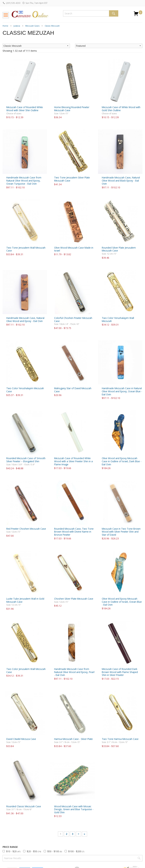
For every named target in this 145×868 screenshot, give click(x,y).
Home (5, 26)
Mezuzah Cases (32, 26)
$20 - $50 (34, 851)
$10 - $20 (13, 851)
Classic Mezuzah (52, 26)
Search (114, 13)
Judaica (17, 26)
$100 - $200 (76, 851)
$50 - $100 (55, 851)
